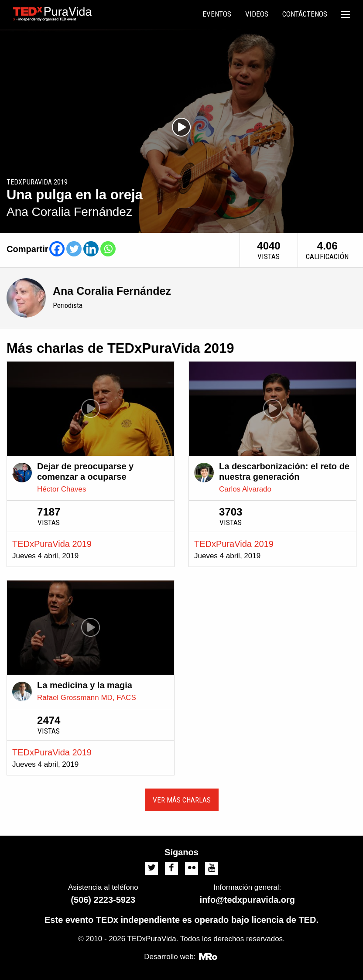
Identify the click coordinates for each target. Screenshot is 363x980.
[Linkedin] (91, 249)
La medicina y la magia (85, 685)
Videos (257, 14)
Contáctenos (305, 14)
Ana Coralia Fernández (112, 291)
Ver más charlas (182, 800)
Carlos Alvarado (245, 489)
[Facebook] (57, 249)
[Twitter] (74, 249)
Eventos (217, 14)
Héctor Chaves (62, 489)
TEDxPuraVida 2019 (52, 544)
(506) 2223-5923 (103, 900)
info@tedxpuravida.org (247, 900)
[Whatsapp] (108, 249)
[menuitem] (217, 14)
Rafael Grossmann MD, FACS (87, 698)
